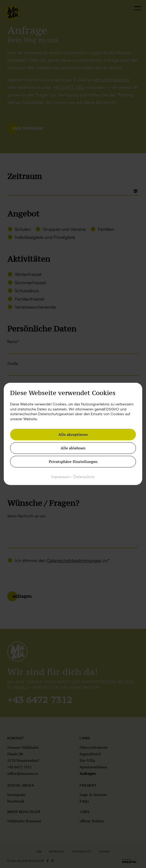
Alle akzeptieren (73, 435)
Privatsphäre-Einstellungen (73, 462)
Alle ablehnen (73, 448)
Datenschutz (84, 477)
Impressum (61, 477)
